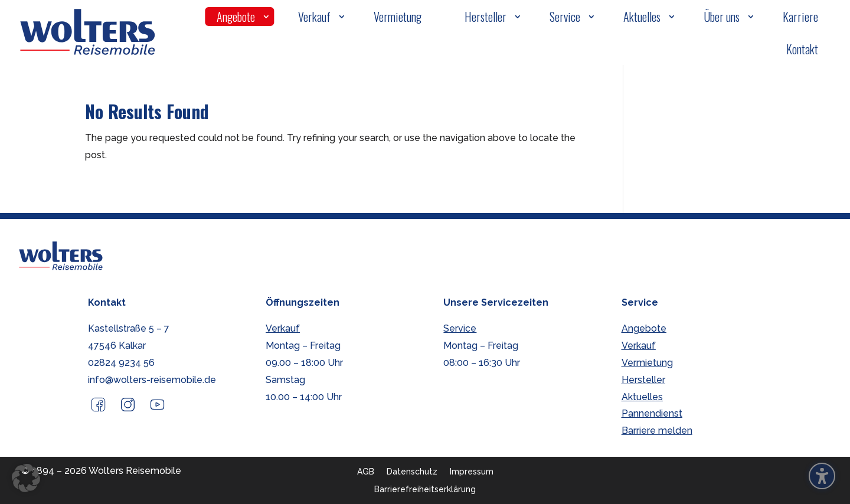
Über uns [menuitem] (722, 17)
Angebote (644, 328)
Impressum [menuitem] (472, 471)
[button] (26, 478)
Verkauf (283, 328)
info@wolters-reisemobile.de (152, 380)
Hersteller (643, 380)
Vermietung (647, 363)
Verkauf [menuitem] (314, 17)
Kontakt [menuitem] (802, 49)
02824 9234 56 (121, 363)
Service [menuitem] (565, 17)
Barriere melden (657, 431)
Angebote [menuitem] (236, 17)
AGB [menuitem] (366, 471)
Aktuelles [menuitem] (642, 17)
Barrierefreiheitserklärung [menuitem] (425, 489)
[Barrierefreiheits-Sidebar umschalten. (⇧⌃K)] (822, 476)
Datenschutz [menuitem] (412, 471)
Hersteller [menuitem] (486, 17)
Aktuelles (642, 397)
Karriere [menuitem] (800, 17)
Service (460, 328)
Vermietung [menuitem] (398, 17)
